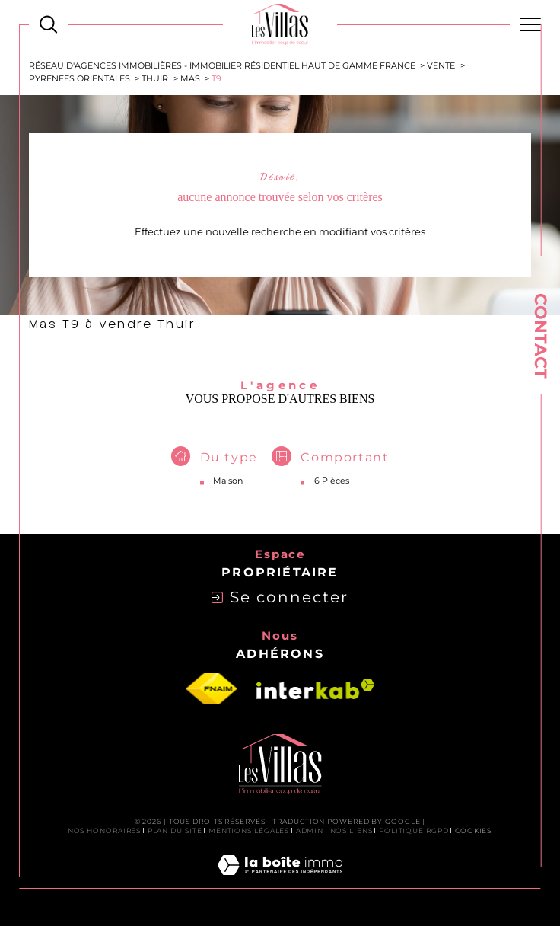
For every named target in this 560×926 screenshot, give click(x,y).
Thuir (155, 79)
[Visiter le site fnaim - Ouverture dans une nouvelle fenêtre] (212, 689)
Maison (228, 481)
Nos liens (352, 830)
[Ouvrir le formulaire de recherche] (48, 24)
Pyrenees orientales (80, 79)
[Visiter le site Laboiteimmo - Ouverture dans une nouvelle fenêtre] (280, 881)
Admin (310, 830)
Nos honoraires (105, 830)
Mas (190, 79)
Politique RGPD (414, 830)
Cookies (474, 831)
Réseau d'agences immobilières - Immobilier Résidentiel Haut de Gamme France (222, 66)
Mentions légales (249, 830)
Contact (541, 336)
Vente (441, 66)
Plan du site (175, 830)
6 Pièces (332, 481)
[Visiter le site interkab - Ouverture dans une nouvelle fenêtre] (315, 689)
